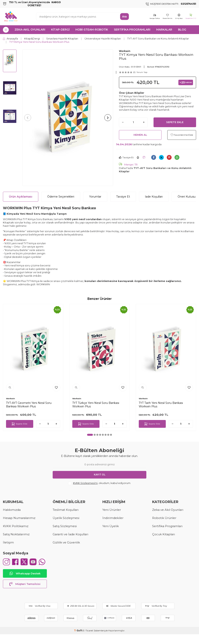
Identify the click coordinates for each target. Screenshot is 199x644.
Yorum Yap (142, 72)
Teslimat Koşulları (66, 510)
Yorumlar (95, 197)
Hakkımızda (12, 510)
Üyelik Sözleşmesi (66, 518)
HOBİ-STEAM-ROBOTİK (92, 30)
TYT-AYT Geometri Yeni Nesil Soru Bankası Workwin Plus (29, 405)
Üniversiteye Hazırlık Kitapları (103, 38)
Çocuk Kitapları (164, 534)
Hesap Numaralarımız (19, 518)
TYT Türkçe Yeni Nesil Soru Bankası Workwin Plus (96, 405)
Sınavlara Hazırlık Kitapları (62, 38)
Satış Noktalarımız (16, 534)
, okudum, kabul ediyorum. (100, 483)
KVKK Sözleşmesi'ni (85, 483)
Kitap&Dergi (32, 38)
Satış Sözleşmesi (65, 526)
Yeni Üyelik (111, 526)
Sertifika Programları (167, 526)
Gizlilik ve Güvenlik (66, 542)
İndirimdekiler (113, 518)
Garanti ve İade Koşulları (70, 534)
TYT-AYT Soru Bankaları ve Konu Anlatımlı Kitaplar (158, 38)
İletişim (8, 542)
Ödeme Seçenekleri (61, 197)
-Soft (79, 640)
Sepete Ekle (175, 122)
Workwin (125, 51)
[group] (68, 118)
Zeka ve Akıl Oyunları (168, 510)
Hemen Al (140, 135)
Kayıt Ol (100, 475)
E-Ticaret (88, 640)
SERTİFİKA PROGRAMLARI (132, 30)
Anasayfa (10, 38)
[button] (29, 118)
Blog (182, 30)
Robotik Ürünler (164, 518)
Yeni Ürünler (112, 510)
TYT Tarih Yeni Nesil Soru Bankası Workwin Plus (161, 405)
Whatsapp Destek (25, 583)
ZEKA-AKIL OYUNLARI (30, 30)
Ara (124, 17)
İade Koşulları (154, 197)
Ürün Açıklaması (21, 197)
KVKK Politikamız (16, 526)
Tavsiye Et (126, 157)
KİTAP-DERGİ (60, 30)
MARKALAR (164, 30)
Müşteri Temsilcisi (25, 594)
